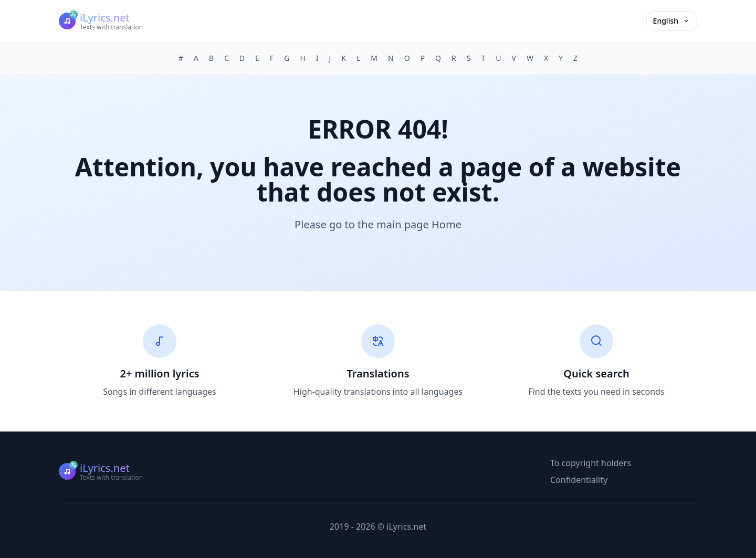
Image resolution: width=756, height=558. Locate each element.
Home (447, 224)
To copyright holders (591, 463)
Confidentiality (579, 480)
